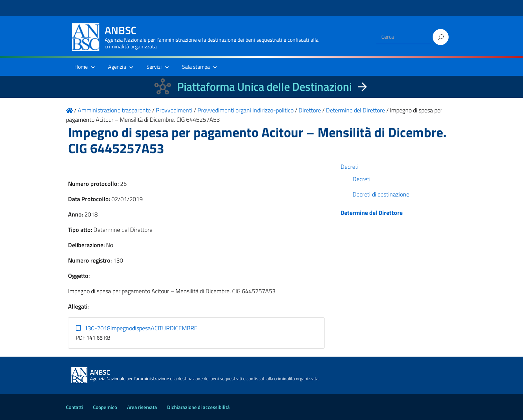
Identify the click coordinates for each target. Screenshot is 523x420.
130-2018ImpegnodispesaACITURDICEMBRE (137, 328)
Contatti (75, 407)
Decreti (350, 167)
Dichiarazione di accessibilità (198, 407)
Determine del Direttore (372, 213)
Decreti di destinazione (381, 194)
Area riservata (142, 407)
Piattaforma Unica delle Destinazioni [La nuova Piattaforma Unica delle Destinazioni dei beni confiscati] (265, 87)
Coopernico (105, 407)
